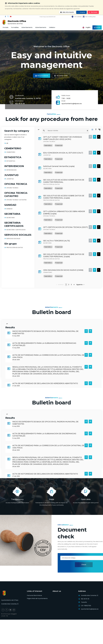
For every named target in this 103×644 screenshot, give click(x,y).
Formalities (15, 27)
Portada (5, 27)
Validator (52, 27)
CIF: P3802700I (86, 606)
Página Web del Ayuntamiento (37, 598)
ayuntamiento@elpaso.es (72, 104)
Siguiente (77, 285)
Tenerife (84, 602)
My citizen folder (61, 76)
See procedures (42, 76)
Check (84, 565)
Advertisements (27, 27)
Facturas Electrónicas (34, 595)
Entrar (97, 27)
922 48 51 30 (20, 104)
